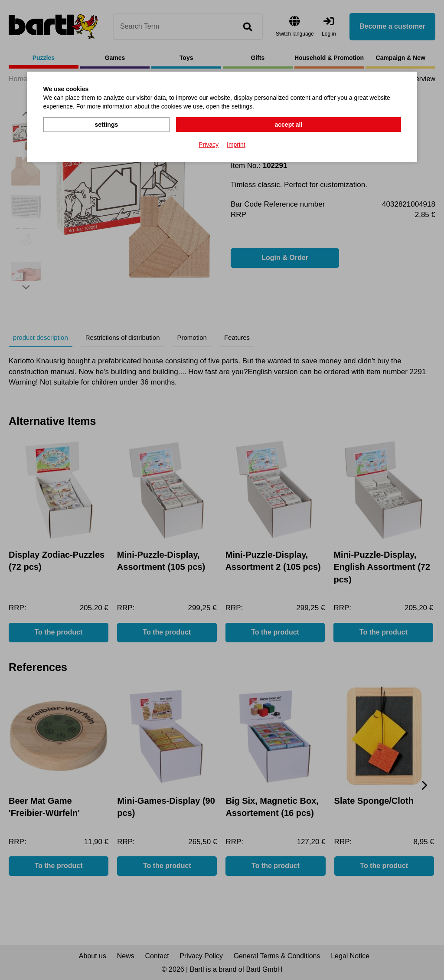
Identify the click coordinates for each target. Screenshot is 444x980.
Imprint (236, 144)
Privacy (209, 144)
